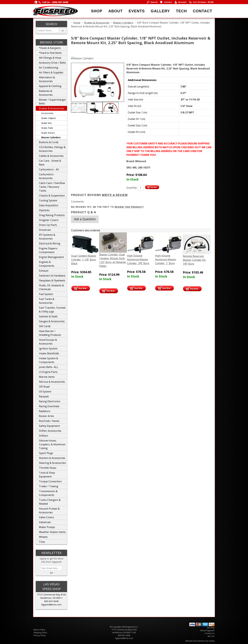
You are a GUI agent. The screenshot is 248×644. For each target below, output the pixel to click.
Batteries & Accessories (46, 93)
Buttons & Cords (49, 142)
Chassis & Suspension (52, 196)
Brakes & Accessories (51, 108)
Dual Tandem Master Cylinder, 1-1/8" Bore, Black (84, 260)
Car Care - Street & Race (50, 163)
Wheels (43, 537)
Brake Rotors (48, 133)
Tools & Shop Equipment (47, 475)
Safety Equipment (49, 426)
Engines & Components (47, 264)
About (115, 11)
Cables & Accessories (51, 156)
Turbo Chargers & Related (50, 502)
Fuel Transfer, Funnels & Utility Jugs (52, 310)
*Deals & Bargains (50, 48)
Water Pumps (47, 527)
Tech (181, 11)
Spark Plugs (46, 453)
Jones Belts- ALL (49, 367)
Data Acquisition (49, 205)
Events (137, 11)
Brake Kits (46, 123)
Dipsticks (44, 210)
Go (63, 30)
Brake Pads (47, 128)
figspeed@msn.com (51, 605)
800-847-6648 (51, 601)
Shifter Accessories (50, 431)
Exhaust (44, 271)
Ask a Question (85, 219)
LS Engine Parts (48, 372)
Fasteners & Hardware (52, 276)
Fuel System (46, 294)
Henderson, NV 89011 (51, 598)
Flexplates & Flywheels (52, 280)
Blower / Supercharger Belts (52, 102)
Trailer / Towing (49, 486)
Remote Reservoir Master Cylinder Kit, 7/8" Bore (194, 260)
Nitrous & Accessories (52, 382)
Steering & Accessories (52, 463)
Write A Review (115, 195)
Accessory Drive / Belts (52, 63)
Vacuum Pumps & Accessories (49, 510)
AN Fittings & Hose (50, 58)
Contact (203, 11)
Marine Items (47, 377)
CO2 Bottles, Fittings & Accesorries (52, 149)
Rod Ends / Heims (49, 421)
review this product (129, 207)
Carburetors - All (49, 169)
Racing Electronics (50, 401)
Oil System (45, 392)
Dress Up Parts (48, 225)
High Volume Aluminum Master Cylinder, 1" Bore (166, 259)
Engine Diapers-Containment (48, 250)
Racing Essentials (49, 406)
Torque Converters (50, 481)
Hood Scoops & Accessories (48, 342)
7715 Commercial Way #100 (51, 595)
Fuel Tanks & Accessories (47, 301)
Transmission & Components (48, 493)
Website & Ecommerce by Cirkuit (200, 641)
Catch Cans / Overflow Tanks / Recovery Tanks (52, 187)
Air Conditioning (49, 68)
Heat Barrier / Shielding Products (50, 333)
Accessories (47, 113)
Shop (97, 11)
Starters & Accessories (52, 458)
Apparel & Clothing (50, 86)
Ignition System (48, 348)
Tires (42, 542)
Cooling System (48, 200)
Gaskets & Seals (48, 316)
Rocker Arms (46, 416)
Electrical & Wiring (50, 243)
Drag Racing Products (52, 215)
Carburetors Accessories (46, 176)
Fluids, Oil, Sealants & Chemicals (51, 287)
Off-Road (44, 387)
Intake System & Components (48, 360)
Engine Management (51, 257)
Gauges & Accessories (52, 321)
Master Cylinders (51, 137)
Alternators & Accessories (47, 79)
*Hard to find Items (50, 53)
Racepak (44, 396)
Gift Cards (45, 326)
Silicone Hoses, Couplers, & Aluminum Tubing (52, 444)
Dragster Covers (49, 220)
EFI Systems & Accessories (47, 237)
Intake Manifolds (49, 353)
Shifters (44, 436)
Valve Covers (46, 517)
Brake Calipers (49, 118)
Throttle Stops (48, 468)
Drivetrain (45, 230)
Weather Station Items (52, 532)
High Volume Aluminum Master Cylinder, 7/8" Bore (138, 259)
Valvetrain (45, 522)
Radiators (45, 411)
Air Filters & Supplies (51, 72)
